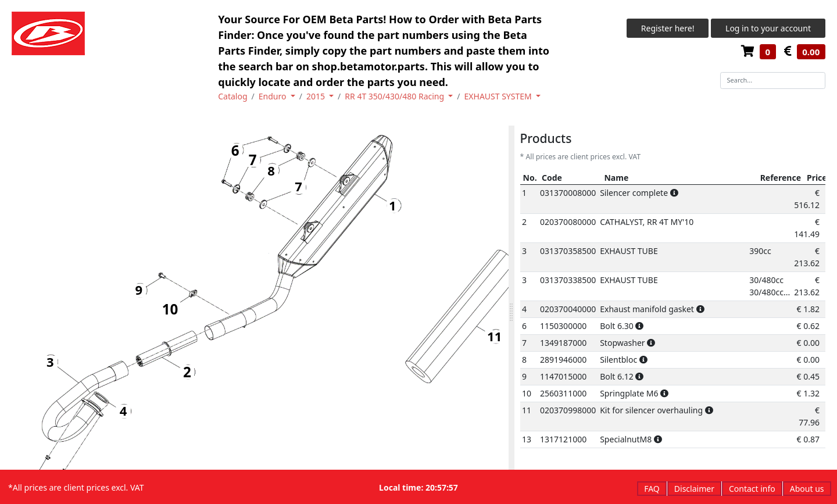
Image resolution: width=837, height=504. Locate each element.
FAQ (652, 489)
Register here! (668, 28)
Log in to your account (768, 28)
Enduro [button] (273, 96)
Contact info (752, 489)
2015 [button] (317, 96)
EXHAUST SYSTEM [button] (499, 96)
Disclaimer (694, 489)
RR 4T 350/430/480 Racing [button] (395, 96)
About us (807, 489)
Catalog (233, 96)
